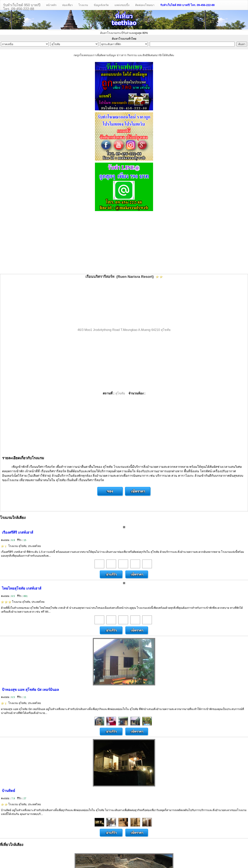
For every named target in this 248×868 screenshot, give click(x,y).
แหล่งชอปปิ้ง (122, 5)
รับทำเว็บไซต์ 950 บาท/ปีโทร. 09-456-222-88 (22, 6)
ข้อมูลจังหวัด (101, 5)
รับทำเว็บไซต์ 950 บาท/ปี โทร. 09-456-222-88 (187, 5)
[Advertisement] (124, 243)
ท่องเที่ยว (67, 5)
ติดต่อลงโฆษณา (145, 5)
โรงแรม (83, 5)
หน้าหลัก (51, 5)
